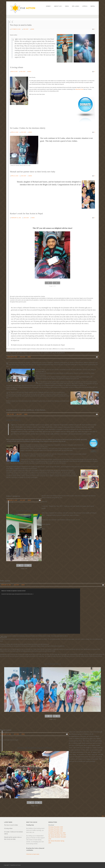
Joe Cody (26, 29)
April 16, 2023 (15, 132)
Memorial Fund (79, 89)
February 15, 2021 (12, 500)
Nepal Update (6, 730)
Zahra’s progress (13, 496)
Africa (85, 6)
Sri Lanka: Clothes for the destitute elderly (28, 128)
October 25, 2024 (16, 29)
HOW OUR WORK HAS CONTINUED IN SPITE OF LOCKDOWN (36, 353)
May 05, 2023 (14, 72)
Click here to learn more (33, 854)
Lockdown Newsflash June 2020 (57, 833)
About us (58, 6)
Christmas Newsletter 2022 (56, 831)
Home (49, 6)
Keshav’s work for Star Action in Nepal (26, 213)
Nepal (93, 6)
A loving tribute (16, 67)
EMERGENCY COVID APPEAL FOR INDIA (26, 410)
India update (5, 581)
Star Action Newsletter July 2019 (57, 835)
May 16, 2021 (11, 414)
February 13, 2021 (6, 734)
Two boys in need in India (21, 25)
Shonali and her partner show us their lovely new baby (33, 172)
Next (103, 816)
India (67, 6)
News (33, 29)
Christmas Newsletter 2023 (56, 829)
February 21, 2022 (16, 218)
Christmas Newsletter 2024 (56, 827)
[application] (40, 611)
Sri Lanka (76, 6)
